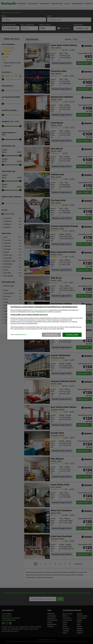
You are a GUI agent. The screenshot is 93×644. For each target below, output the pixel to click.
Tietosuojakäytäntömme (18, 334)
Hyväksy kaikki (72, 335)
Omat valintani (51, 335)
